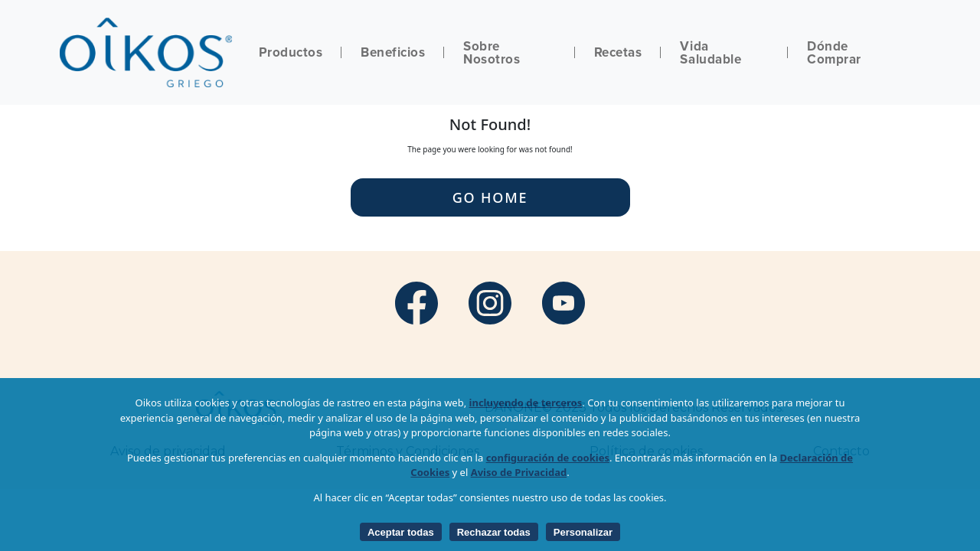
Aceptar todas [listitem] (401, 532)
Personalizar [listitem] (583, 532)
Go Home (490, 197)
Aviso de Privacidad (519, 472)
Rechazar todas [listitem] (494, 532)
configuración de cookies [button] (548, 458)
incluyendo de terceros (526, 403)
